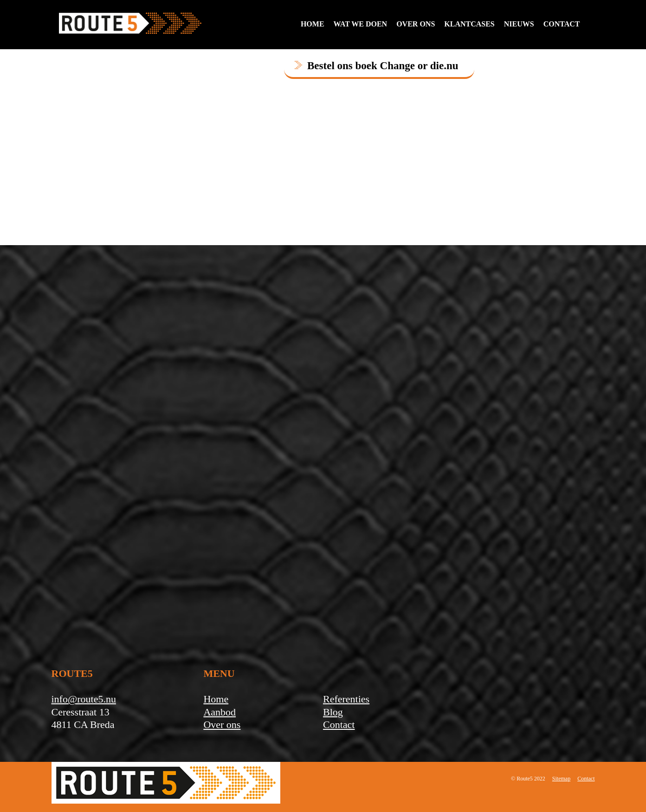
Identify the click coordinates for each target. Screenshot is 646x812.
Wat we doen (361, 24)
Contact (339, 724)
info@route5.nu (84, 699)
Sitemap (561, 779)
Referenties (346, 699)
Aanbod (220, 712)
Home (313, 24)
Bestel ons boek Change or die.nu (383, 66)
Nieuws (519, 24)
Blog (333, 712)
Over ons (416, 24)
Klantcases (469, 24)
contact (562, 24)
